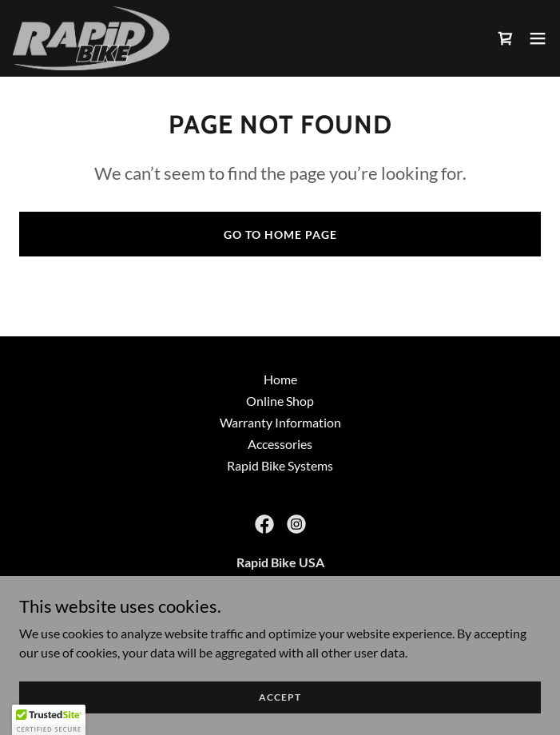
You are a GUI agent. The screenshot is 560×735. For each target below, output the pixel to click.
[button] (538, 38)
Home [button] (280, 379)
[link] (91, 38)
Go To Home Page (280, 234)
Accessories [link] (280, 444)
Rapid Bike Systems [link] (280, 465)
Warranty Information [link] (280, 422)
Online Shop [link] (280, 401)
